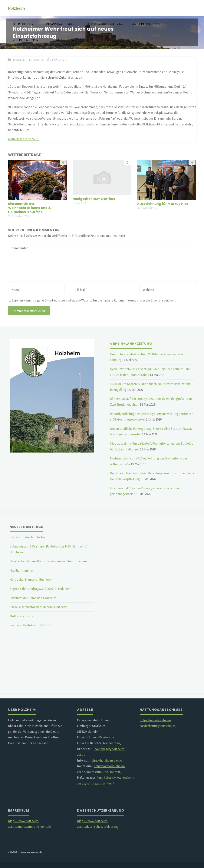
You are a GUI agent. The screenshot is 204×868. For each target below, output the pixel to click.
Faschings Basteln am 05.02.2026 (31, 625)
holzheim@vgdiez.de (100, 737)
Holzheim (16, 8)
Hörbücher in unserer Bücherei (31, 579)
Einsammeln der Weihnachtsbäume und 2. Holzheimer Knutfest (30, 208)
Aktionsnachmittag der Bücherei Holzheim (38, 607)
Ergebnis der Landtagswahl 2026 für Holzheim (40, 589)
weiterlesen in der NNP (24, 139)
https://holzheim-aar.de (106, 760)
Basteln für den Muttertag (28, 537)
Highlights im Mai (21, 570)
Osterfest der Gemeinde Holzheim (33, 598)
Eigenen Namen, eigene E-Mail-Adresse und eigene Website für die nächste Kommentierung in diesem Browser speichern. (92, 300)
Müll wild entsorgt (22, 616)
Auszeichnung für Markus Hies (163, 204)
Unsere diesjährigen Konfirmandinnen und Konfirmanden (48, 561)
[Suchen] (73, 40)
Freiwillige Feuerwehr (27, 60)
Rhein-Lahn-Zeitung (133, 344)
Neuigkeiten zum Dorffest (94, 199)
